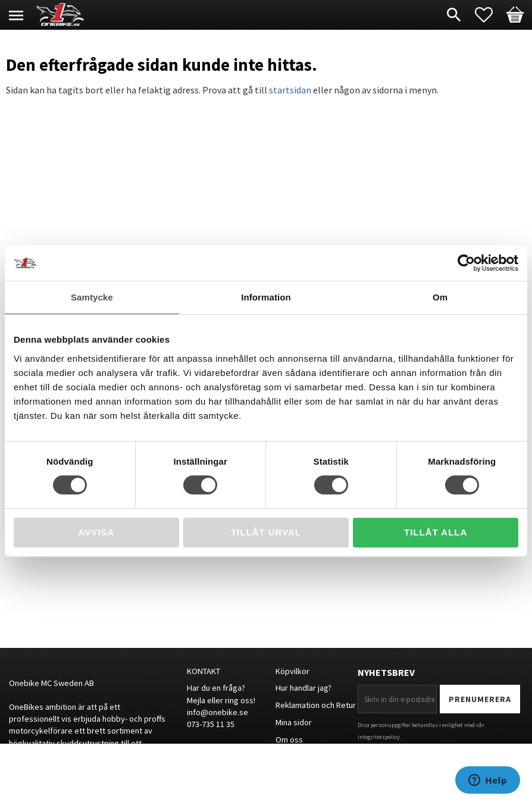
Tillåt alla (436, 532)
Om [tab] (440, 297)
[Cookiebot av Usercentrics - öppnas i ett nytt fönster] (466, 263)
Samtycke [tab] (92, 297)
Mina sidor (294, 722)
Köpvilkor (292, 671)
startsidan (290, 90)
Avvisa (96, 532)
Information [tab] (266, 297)
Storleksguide (301, 757)
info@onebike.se (218, 712)
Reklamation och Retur (316, 705)
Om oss (289, 740)
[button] (490, 15)
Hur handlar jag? (303, 688)
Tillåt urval (266, 532)
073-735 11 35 (211, 724)
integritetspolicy (379, 737)
